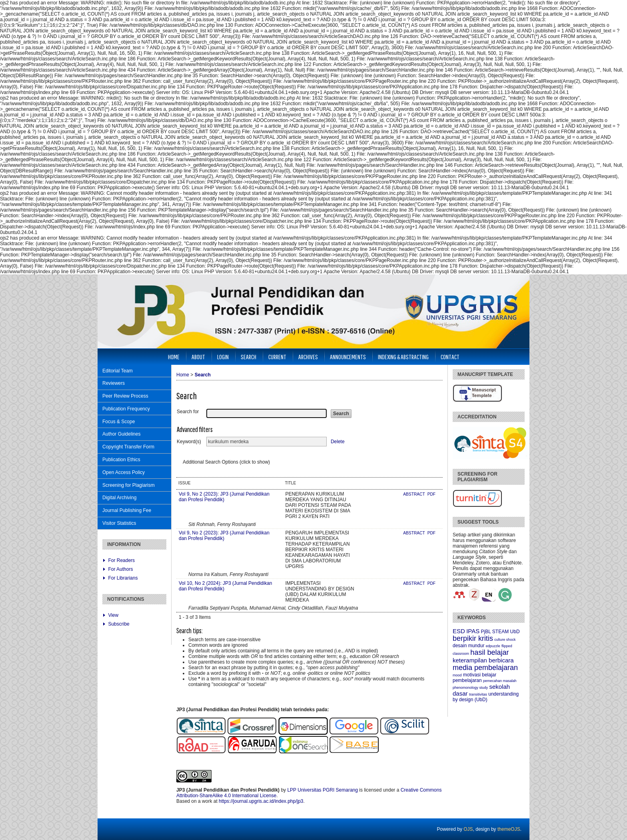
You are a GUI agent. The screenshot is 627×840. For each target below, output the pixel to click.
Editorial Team (118, 371)
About (198, 357)
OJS (468, 829)
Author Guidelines (121, 434)
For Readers (121, 560)
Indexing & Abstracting (403, 357)
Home (174, 357)
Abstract (414, 494)
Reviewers (114, 383)
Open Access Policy (124, 472)
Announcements (348, 357)
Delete (338, 442)
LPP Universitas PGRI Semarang (322, 790)
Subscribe (119, 624)
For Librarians (123, 578)
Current (277, 357)
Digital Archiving (119, 498)
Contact (450, 357)
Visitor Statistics (119, 523)
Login (223, 357)
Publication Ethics (121, 460)
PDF (431, 494)
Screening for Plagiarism (129, 485)
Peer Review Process (125, 396)
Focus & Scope (119, 422)
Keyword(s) (189, 442)
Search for (188, 412)
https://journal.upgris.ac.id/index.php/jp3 (261, 801)
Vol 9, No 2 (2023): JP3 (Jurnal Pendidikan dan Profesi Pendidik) (224, 497)
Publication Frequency (126, 409)
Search (249, 357)
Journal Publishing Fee (127, 510)
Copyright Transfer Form (128, 447)
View (113, 615)
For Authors (120, 569)
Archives (308, 357)
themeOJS (509, 829)
